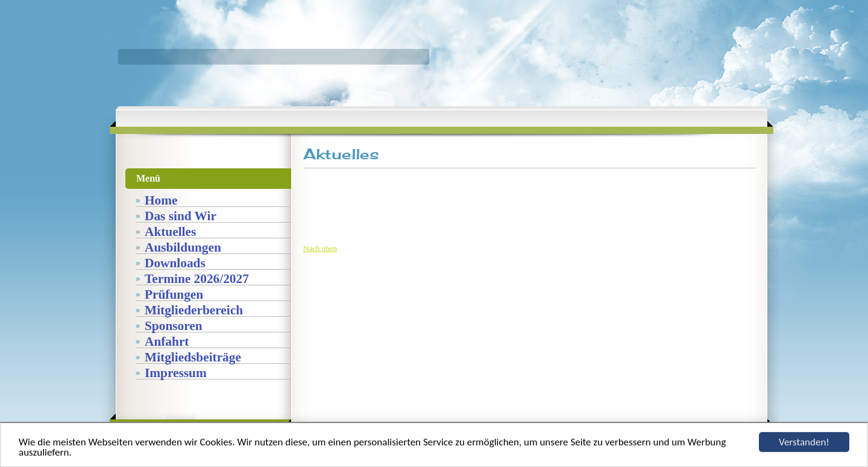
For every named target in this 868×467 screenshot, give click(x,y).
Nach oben (320, 248)
